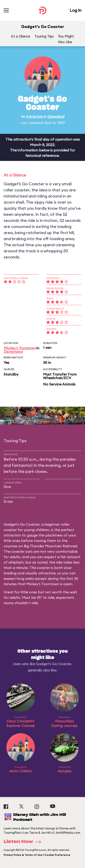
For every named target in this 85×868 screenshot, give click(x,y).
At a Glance (21, 36)
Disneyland (56, 117)
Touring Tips (44, 36)
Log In (75, 10)
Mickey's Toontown (19, 348)
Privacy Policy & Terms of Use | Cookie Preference (37, 855)
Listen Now (24, 842)
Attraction (35, 117)
